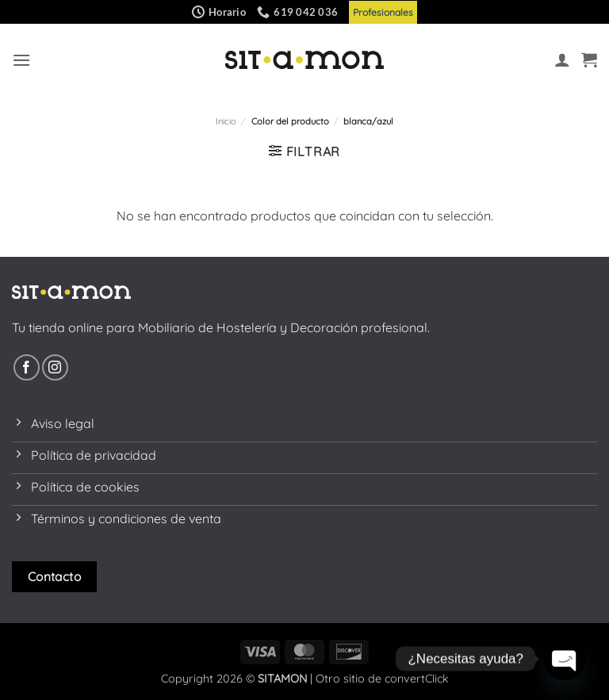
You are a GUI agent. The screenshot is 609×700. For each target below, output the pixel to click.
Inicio (226, 121)
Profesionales (383, 12)
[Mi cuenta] (562, 59)
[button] (21, 60)
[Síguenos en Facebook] (27, 367)
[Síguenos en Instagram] (55, 367)
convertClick (417, 679)
